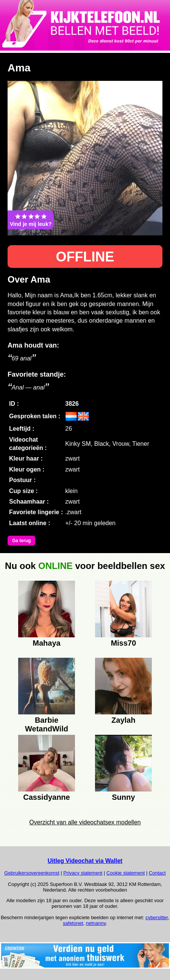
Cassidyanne (46, 797)
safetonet (73, 923)
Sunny (123, 797)
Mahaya (46, 643)
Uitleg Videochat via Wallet (85, 861)
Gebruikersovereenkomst (32, 873)
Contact (157, 873)
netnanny (96, 923)
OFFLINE (85, 257)
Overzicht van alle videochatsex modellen (85, 822)
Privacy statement (83, 873)
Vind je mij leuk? (31, 220)
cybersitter (157, 917)
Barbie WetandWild (47, 723)
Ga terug (21, 541)
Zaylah (123, 720)
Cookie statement (126, 873)
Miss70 (124, 643)
